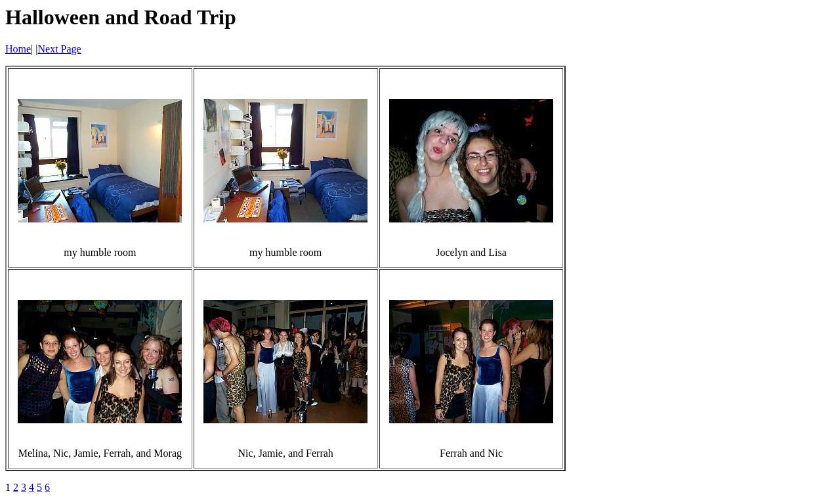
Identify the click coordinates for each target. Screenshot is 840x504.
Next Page (60, 49)
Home (18, 49)
